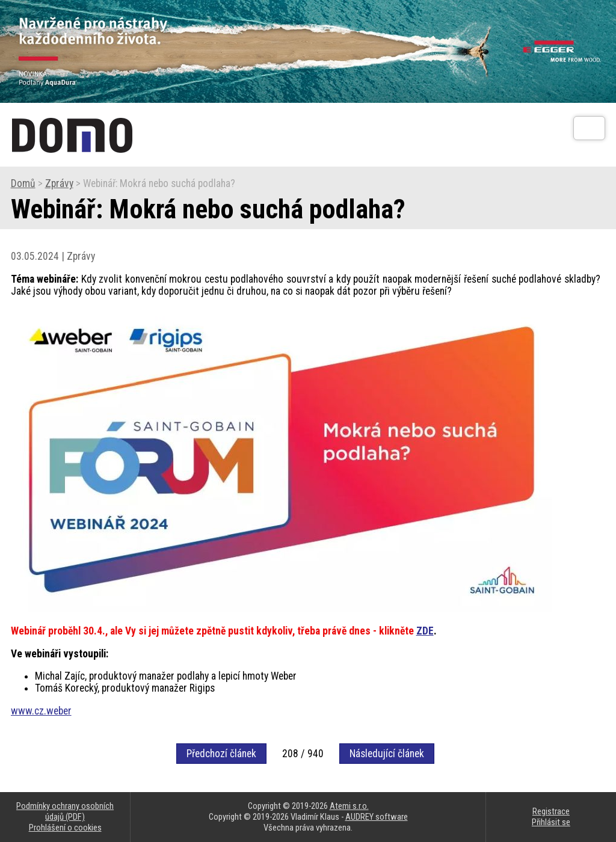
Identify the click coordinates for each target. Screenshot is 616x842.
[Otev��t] (589, 128)
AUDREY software (377, 817)
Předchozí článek (221, 754)
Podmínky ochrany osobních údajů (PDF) (65, 811)
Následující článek (387, 754)
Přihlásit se (551, 822)
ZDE (425, 631)
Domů (23, 183)
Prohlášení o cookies (65, 828)
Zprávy (59, 183)
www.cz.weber (41, 711)
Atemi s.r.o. (349, 806)
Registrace (551, 811)
